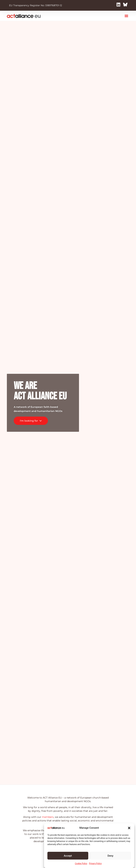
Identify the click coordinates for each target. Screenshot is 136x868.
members (48, 817)
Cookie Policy (81, 864)
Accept (68, 856)
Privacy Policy (95, 864)
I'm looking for (31, 421)
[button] (129, 828)
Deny (110, 856)
